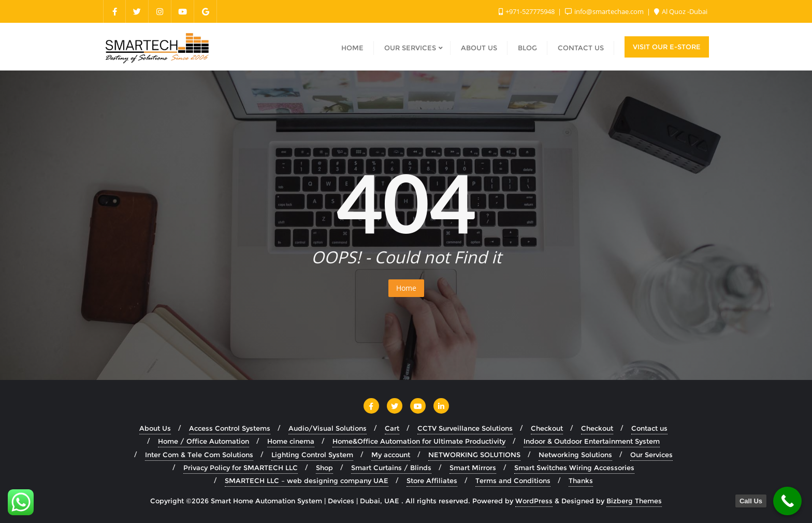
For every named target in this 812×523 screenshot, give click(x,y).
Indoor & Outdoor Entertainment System (592, 441)
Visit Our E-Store (667, 47)
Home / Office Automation (204, 441)
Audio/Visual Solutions (328, 428)
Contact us (649, 428)
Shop (324, 468)
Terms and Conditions (513, 480)
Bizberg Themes (634, 501)
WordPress (534, 501)
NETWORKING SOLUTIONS (474, 455)
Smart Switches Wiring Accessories (574, 468)
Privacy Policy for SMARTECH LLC (241, 468)
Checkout (547, 428)
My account (391, 455)
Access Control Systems (230, 428)
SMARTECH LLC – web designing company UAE (307, 480)
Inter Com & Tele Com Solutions (199, 455)
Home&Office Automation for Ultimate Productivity (419, 441)
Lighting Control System (312, 455)
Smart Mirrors (473, 468)
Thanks (581, 480)
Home (406, 288)
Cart (392, 428)
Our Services (651, 455)
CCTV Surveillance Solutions (465, 428)
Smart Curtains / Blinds (391, 468)
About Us (155, 428)
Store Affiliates (432, 480)
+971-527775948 (527, 11)
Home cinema (291, 441)
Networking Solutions (575, 455)
